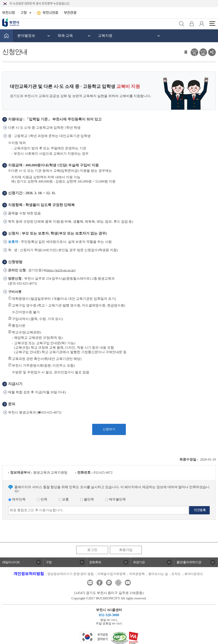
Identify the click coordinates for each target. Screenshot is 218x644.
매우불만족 (116, 499)
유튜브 (128, 583)
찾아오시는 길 (158, 574)
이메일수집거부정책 (111, 574)
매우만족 (17, 499)
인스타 (118, 583)
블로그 (90, 583)
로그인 (92, 550)
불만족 (87, 499)
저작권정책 (137, 574)
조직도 (176, 574)
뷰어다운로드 (194, 574)
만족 (42, 499)
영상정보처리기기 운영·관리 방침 (71, 574)
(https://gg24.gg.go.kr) (60, 270)
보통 (64, 499)
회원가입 (126, 550)
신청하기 (109, 429)
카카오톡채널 (109, 583)
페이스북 (99, 583)
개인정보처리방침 (29, 574)
